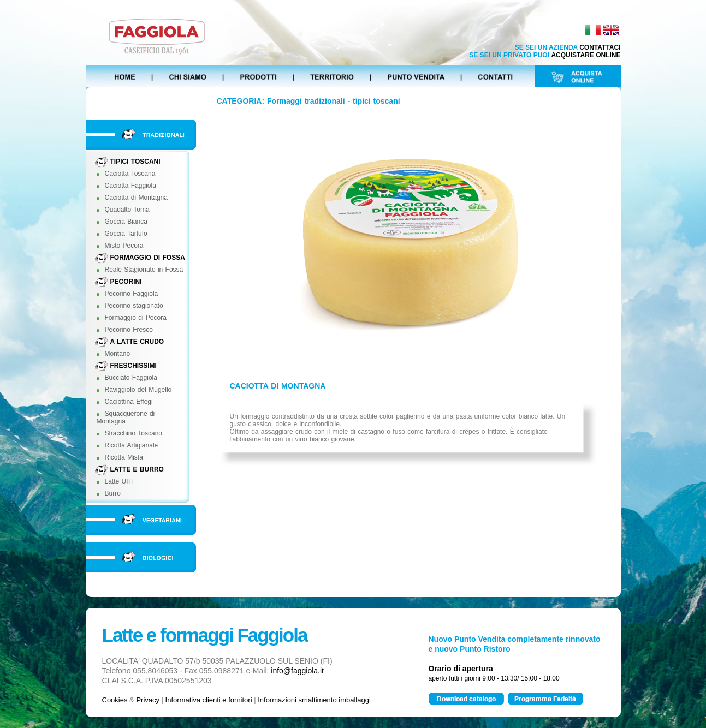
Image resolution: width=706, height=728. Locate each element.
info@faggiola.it (297, 671)
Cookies (115, 700)
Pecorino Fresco (129, 330)
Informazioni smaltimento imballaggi (314, 700)
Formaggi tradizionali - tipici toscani (334, 101)
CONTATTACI (600, 47)
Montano (118, 354)
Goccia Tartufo (126, 234)
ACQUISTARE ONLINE (586, 55)
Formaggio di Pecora (136, 318)
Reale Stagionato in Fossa (144, 270)
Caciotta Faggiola (130, 186)
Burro (113, 493)
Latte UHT (120, 481)
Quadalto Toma (127, 210)
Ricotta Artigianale (132, 445)
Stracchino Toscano (134, 433)
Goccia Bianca (126, 222)
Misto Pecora (124, 246)
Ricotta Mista (124, 457)
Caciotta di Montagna (136, 198)
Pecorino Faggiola (132, 294)
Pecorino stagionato (134, 306)
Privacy (148, 700)
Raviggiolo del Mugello (138, 390)
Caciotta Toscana (130, 174)
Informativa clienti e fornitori (209, 700)
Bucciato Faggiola (131, 378)
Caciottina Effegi (129, 402)
